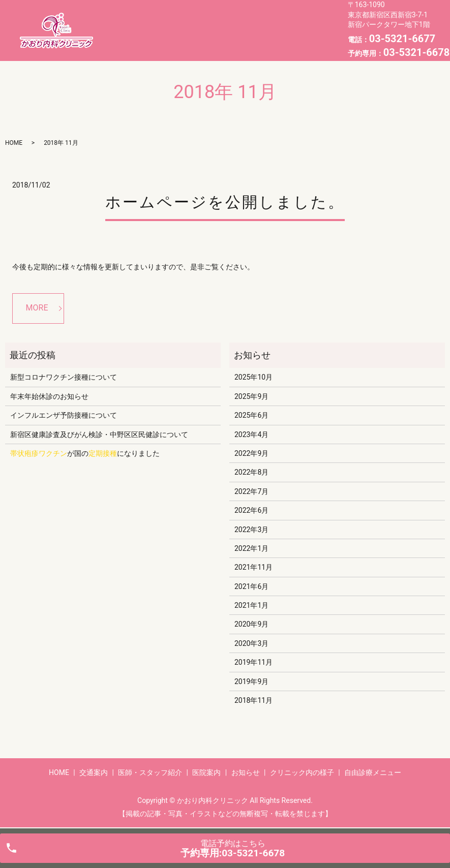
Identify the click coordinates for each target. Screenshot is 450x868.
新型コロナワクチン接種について (64, 377)
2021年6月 (251, 586)
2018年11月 (253, 700)
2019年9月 (251, 681)
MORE (37, 308)
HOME (127, 22)
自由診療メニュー (222, 38)
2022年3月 (251, 530)
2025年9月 (251, 396)
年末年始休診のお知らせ (49, 396)
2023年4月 (251, 435)
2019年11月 (253, 662)
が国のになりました (85, 453)
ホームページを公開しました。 (225, 202)
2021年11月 (253, 567)
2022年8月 (251, 472)
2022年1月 (251, 548)
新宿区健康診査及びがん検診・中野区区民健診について (99, 435)
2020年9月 (251, 624)
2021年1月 (251, 605)
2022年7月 (251, 491)
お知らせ (312, 22)
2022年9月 (251, 453)
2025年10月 (253, 377)
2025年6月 (251, 415)
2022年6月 (251, 510)
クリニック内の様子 (150, 38)
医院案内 (274, 22)
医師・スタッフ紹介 (217, 22)
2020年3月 (251, 643)
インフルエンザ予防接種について (64, 415)
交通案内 (161, 22)
